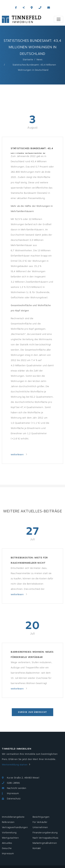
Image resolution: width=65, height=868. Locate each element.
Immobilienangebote (13, 817)
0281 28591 (13, 783)
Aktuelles (7, 843)
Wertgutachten (10, 838)
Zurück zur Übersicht (32, 712)
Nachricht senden (17, 788)
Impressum (13, 793)
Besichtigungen (41, 817)
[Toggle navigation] (58, 19)
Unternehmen (40, 827)
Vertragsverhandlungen (15, 827)
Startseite (28, 60)
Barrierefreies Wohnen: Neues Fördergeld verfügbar (32, 655)
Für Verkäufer (40, 822)
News (40, 60)
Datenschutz (14, 799)
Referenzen (8, 822)
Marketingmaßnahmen (45, 843)
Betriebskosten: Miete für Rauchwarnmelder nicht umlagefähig (29, 561)
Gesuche (7, 848)
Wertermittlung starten (15, 765)
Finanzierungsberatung (45, 833)
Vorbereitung (9, 833)
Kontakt (37, 848)
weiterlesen (18, 455)
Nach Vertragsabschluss (45, 838)
